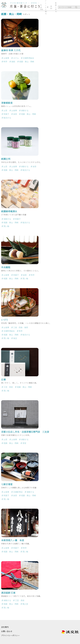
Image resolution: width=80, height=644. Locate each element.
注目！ (52, 7)
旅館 (13, 62)
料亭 (5, 62)
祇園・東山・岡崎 (27, 62)
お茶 (5, 111)
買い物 (6, 226)
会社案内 (5, 627)
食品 (15, 338)
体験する (25, 111)
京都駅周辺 (18, 492)
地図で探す (56, 7)
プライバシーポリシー (10, 635)
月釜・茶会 (42, 7)
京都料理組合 (29, 58)
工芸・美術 (8, 387)
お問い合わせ (7, 631)
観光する (7, 118)
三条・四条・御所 (21, 327)
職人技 (25, 604)
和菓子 (6, 114)
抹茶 (15, 114)
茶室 (24, 443)
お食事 (6, 58)
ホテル (16, 58)
